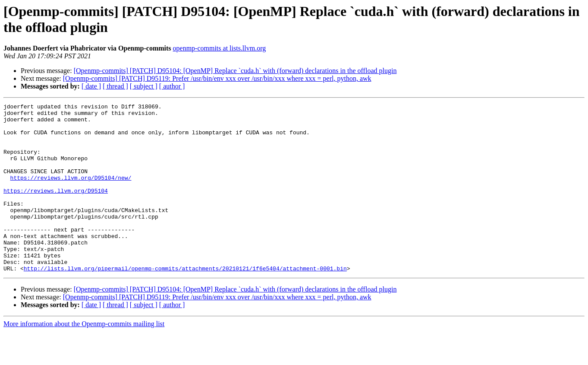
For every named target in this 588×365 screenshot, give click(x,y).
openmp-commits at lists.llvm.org (220, 48)
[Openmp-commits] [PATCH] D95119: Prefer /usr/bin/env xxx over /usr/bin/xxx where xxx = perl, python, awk (217, 78)
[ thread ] (115, 86)
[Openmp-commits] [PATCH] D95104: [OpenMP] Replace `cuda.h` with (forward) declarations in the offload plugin (235, 71)
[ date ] (91, 86)
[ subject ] (144, 86)
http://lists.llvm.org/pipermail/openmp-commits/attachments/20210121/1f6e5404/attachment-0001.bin (185, 302)
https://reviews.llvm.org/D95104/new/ (71, 193)
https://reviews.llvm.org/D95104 (56, 209)
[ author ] (172, 86)
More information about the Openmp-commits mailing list (84, 357)
